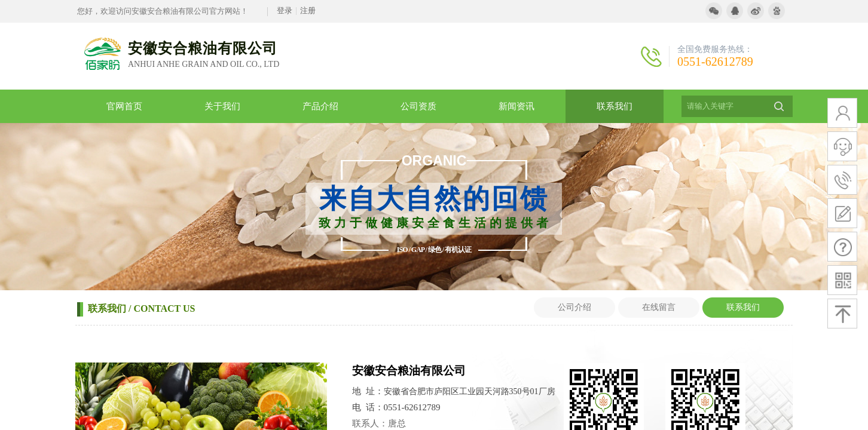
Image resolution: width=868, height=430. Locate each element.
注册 (308, 10)
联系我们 (743, 307)
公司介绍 (574, 307)
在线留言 (659, 307)
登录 (285, 10)
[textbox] (722, 106)
